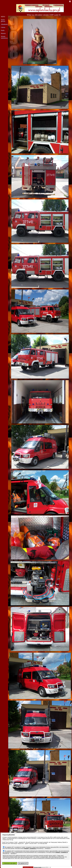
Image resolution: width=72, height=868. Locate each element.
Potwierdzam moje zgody (10, 863)
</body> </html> (36, 9)
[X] (50, 867)
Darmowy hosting (38, 867)
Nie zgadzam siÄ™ (23, 863)
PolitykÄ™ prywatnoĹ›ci (30, 848)
